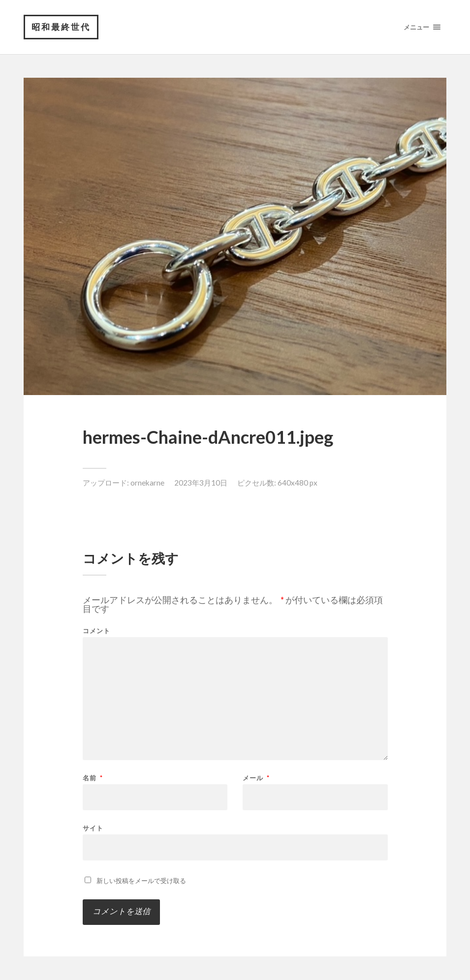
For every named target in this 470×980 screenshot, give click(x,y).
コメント (96, 631)
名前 (93, 778)
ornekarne (147, 483)
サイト (93, 828)
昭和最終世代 (61, 27)
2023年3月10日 (201, 483)
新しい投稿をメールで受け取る (141, 881)
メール (256, 778)
